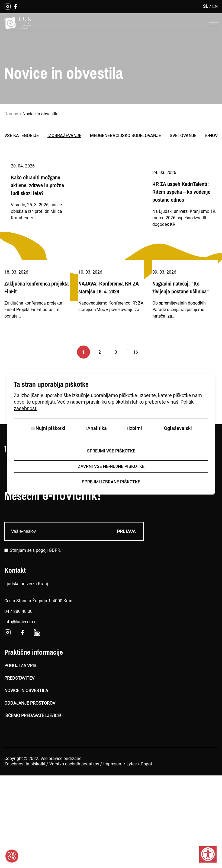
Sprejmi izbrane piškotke (111, 482)
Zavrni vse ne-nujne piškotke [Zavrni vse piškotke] (111, 466)
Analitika (97, 428)
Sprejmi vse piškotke (111, 451)
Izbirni (135, 428)
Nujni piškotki (50, 428)
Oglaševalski (178, 428)
